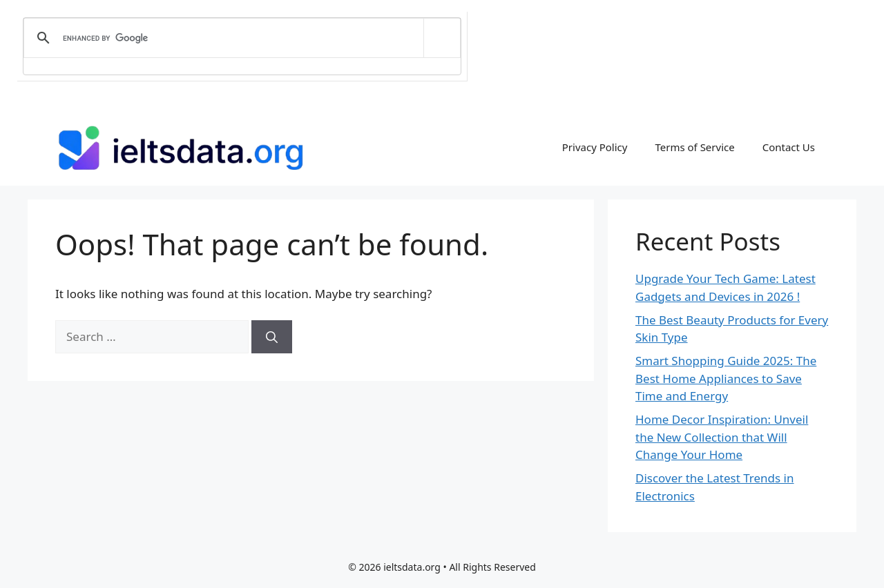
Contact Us (789, 147)
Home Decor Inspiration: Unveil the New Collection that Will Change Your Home (722, 437)
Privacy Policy (595, 147)
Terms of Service (694, 147)
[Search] (272, 337)
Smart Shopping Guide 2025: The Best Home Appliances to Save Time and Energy (726, 378)
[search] (240, 38)
